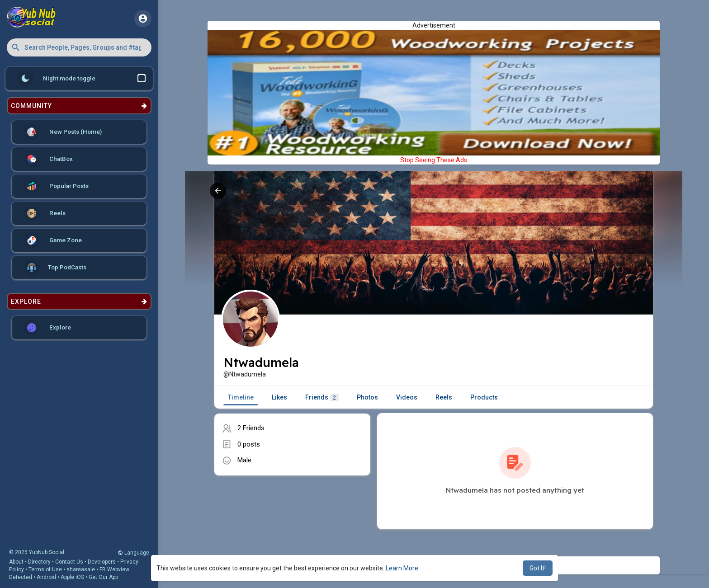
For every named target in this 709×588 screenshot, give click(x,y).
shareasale (81, 569)
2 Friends (251, 428)
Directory (39, 562)
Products (484, 397)
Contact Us (69, 562)
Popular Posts (56, 186)
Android (46, 577)
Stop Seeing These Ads (434, 160)
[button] (79, 47)
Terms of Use (45, 569)
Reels (45, 213)
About (16, 562)
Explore (47, 328)
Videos (407, 397)
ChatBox (48, 159)
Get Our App (103, 577)
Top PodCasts (55, 268)
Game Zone (53, 240)
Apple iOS (72, 577)
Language (133, 553)
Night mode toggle (81, 79)
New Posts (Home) (63, 132)
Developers (102, 562)
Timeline (241, 397)
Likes (279, 397)
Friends (322, 397)
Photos (367, 397)
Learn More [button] (402, 568)
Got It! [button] (538, 568)
